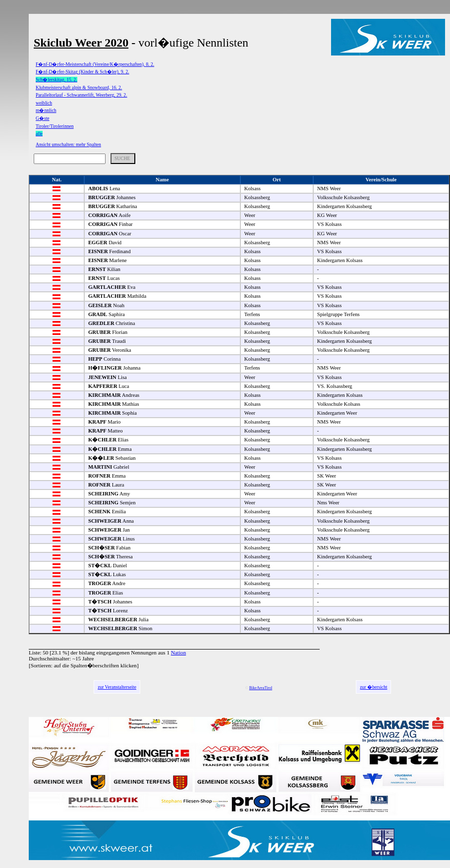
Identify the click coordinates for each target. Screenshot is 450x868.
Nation (178, 652)
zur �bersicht (373, 687)
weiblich (44, 103)
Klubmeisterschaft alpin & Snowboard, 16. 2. (79, 87)
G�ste (43, 118)
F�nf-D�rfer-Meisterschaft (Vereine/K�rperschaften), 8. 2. (95, 64)
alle (39, 134)
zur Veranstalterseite (117, 687)
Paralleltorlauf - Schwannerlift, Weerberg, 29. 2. (82, 95)
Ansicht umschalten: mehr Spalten (68, 144)
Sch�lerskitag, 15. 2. (56, 80)
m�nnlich (46, 110)
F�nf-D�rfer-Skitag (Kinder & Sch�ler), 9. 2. (83, 72)
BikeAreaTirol (261, 688)
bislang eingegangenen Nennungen (118, 652)
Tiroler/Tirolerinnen (55, 126)
